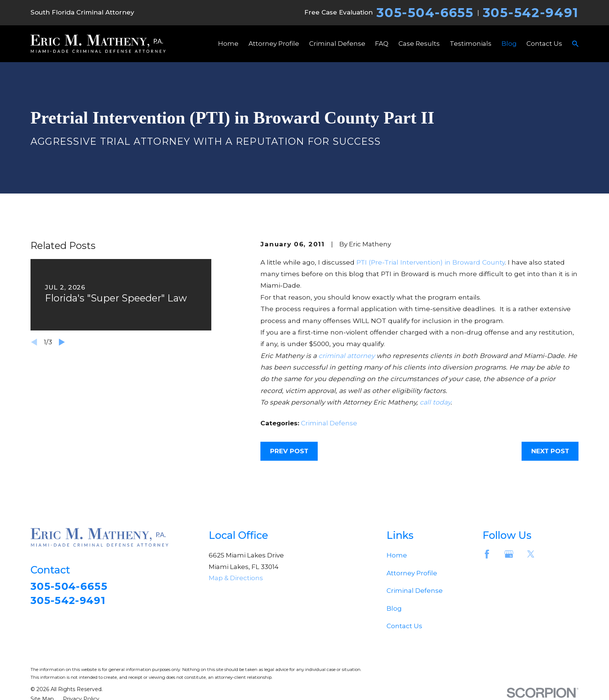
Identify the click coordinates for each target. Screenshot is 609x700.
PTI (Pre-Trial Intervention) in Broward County (431, 262)
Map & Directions (236, 578)
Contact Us (404, 626)
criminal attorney (347, 356)
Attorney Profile (412, 573)
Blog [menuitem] (509, 44)
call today (435, 402)
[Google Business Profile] (509, 554)
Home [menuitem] (228, 44)
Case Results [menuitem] (419, 44)
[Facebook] (487, 554)
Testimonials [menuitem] (471, 44)
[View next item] (62, 342)
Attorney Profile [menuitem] (274, 44)
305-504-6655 (425, 13)
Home (397, 555)
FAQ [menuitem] (382, 44)
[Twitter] (531, 554)
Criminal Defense (329, 423)
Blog (394, 608)
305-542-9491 (531, 13)
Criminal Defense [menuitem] (337, 44)
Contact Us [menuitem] (544, 44)
